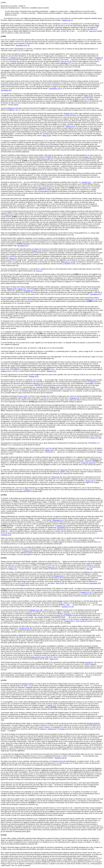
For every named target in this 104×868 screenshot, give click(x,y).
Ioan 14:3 (93, 31)
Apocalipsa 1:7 (65, 63)
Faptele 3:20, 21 (67, 20)
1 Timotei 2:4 (60, 526)
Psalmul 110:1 (69, 113)
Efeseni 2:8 (15, 367)
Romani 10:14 (34, 376)
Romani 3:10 (74, 398)
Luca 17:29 (44, 657)
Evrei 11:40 (46, 159)
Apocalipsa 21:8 (95, 583)
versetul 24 (89, 662)
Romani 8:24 (59, 576)
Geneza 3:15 (21, 289)
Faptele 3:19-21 (63, 601)
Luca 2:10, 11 (52, 567)
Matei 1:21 (13, 569)
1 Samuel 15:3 (51, 705)
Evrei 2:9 (39, 271)
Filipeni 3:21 (70, 126)
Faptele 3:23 (24, 585)
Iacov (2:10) (23, 396)
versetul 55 (63, 729)
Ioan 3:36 (89, 569)
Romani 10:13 (51, 371)
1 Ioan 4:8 (85, 463)
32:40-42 (83, 621)
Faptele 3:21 (86, 182)
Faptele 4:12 (5, 371)
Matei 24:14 (88, 96)
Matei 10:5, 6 (66, 262)
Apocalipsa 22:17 (23, 245)
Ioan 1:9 (64, 470)
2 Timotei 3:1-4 (15, 58)
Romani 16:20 (12, 289)
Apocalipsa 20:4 (6, 90)
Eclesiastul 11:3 (58, 520)
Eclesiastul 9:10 (63, 527)
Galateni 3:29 (36, 251)
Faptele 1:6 (87, 157)
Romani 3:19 (38, 383)
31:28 (77, 621)
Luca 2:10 (90, 481)
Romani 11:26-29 (61, 758)
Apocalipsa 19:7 (29, 290)
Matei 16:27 (50, 450)
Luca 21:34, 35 (66, 61)
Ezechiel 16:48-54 (93, 723)
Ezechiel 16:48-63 (28, 684)
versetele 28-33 (60, 615)
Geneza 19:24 (35, 657)
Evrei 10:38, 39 (61, 583)
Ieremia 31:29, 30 (26, 628)
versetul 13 (99, 58)
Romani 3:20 (54, 387)
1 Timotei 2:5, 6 (28, 490)
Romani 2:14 (91, 380)
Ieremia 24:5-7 (70, 621)
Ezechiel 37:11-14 (68, 607)
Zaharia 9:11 (52, 729)
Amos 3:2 (13, 258)
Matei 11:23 (54, 659)
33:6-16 (89, 621)
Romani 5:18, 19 (86, 592)
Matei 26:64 (47, 135)
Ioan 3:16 (92, 463)
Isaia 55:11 (9, 215)
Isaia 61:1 (44, 729)
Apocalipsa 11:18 (45, 188)
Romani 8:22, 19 (91, 299)
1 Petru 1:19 (94, 438)
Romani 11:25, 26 (36, 610)
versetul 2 (67, 614)
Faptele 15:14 (13, 108)
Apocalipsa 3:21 (55, 88)
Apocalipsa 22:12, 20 (23, 45)
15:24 (73, 262)
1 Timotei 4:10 (27, 551)
